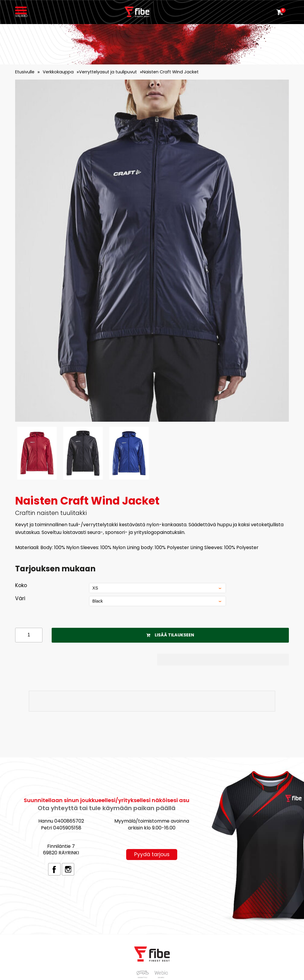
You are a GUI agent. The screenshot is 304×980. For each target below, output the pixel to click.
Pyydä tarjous (152, 854)
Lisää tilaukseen (170, 635)
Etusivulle (25, 72)
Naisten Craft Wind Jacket (170, 72)
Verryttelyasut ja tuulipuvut (108, 72)
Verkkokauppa (58, 72)
